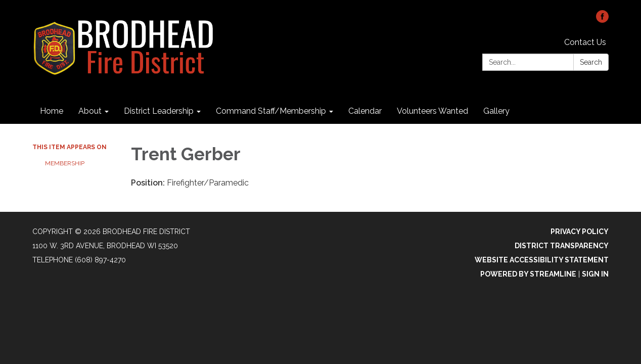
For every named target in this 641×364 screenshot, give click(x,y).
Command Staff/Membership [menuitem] (271, 111)
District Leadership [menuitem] (159, 111)
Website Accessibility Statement (542, 260)
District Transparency (562, 246)
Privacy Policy (580, 232)
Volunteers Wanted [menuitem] (432, 111)
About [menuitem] (90, 111)
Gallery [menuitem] (496, 111)
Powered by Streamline (528, 274)
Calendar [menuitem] (365, 111)
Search (591, 62)
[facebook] (602, 20)
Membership (65, 163)
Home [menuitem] (52, 111)
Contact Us (585, 42)
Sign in (595, 274)
